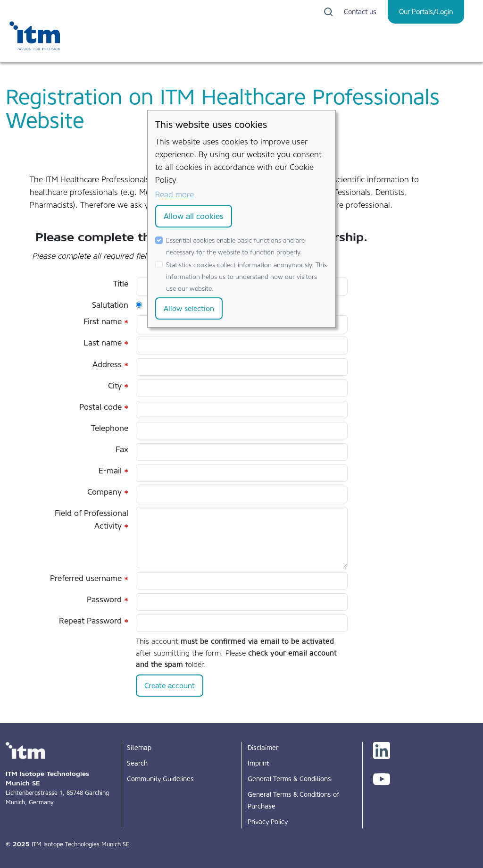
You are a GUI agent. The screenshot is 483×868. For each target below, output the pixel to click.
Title (121, 284)
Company (108, 492)
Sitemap (139, 748)
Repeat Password (94, 621)
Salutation (110, 305)
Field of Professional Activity (92, 519)
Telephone (110, 428)
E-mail (113, 471)
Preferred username (89, 578)
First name (106, 321)
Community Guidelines (160, 779)
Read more (175, 194)
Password (108, 599)
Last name (106, 343)
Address (110, 364)
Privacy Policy (268, 822)
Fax (122, 449)
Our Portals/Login (426, 12)
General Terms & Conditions (289, 779)
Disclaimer (263, 748)
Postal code (104, 407)
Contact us (360, 12)
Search (137, 763)
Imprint (258, 763)
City (118, 386)
